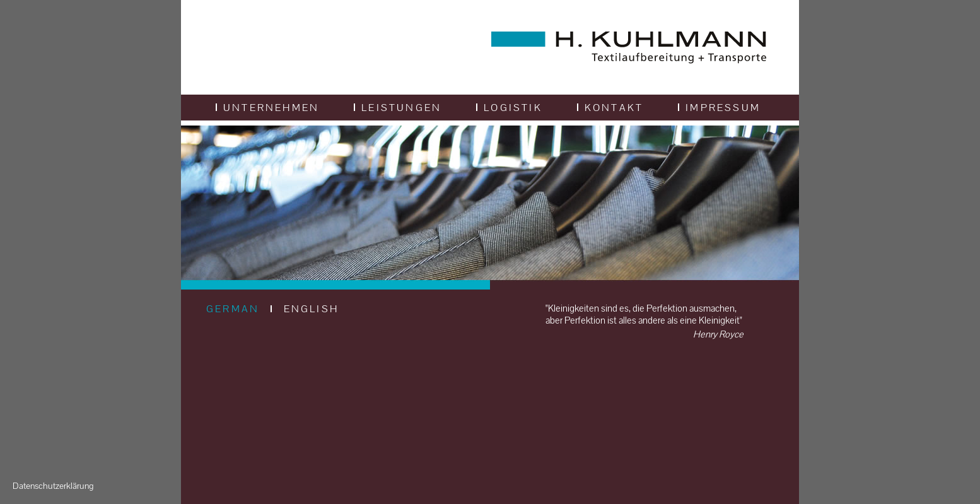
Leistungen (398, 108)
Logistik (509, 108)
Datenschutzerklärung (53, 486)
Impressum (719, 108)
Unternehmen (267, 108)
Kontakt (610, 108)
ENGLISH (311, 309)
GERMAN (233, 309)
